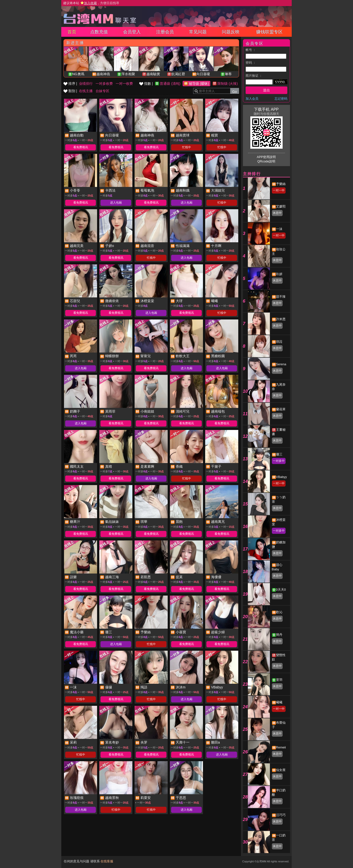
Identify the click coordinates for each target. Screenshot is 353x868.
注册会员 (165, 32)
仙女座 (281, 770)
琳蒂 (228, 74)
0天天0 (281, 590)
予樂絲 (281, 184)
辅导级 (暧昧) (199, 84)
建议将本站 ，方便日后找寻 (91, 3)
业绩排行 (86, 84)
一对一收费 (124, 84)
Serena (281, 364)
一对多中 (279, 461)
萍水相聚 (128, 74)
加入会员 (252, 99)
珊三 (279, 454)
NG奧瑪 (78, 74)
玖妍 (279, 274)
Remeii (281, 747)
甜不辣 (281, 297)
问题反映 (231, 32)
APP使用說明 (266, 157)
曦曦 (279, 702)
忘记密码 (281, 99)
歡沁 (279, 612)
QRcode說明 (266, 161)
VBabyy (282, 477)
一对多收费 (104, 84)
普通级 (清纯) (170, 84)
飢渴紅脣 (178, 74)
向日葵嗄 (203, 74)
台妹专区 (102, 91)
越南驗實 (153, 74)
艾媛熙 (281, 206)
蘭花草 (281, 409)
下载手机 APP (266, 109)
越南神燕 (103, 74)
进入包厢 (116, 203)
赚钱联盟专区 (269, 32)
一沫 (279, 229)
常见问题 (198, 32)
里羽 (279, 680)
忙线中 (187, 147)
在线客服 (107, 861)
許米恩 (281, 319)
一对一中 (279, 190)
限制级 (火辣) (228, 84)
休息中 (277, 213)
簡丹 (279, 635)
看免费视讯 (81, 147)
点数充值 (99, 32)
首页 (72, 32)
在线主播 (86, 91)
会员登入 (132, 32)
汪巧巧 (281, 815)
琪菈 (279, 342)
